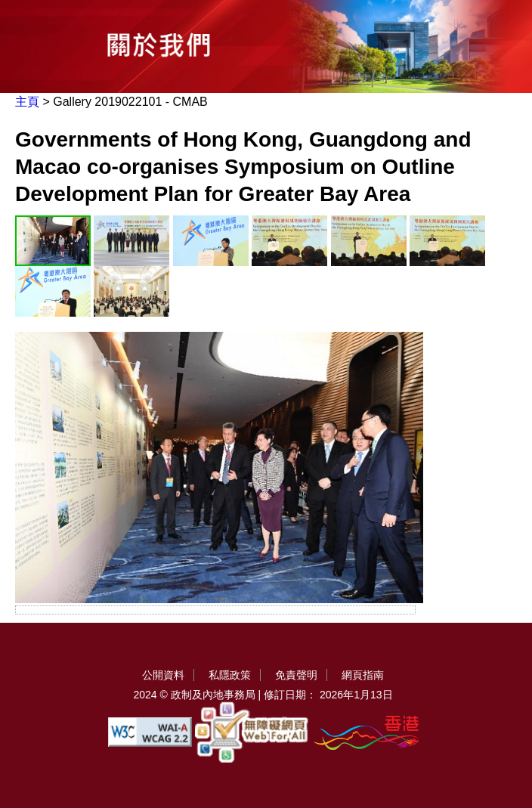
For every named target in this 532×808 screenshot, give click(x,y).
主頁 (27, 102)
